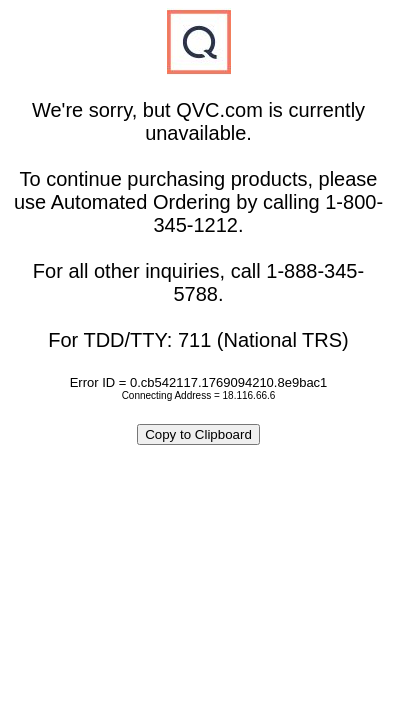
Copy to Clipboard (198, 434)
